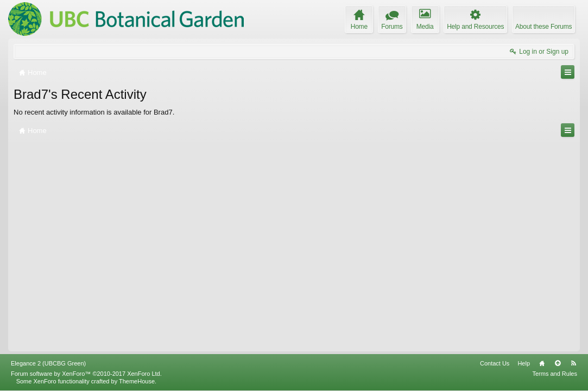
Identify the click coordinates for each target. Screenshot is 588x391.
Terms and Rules (555, 374)
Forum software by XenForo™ (86, 374)
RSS (573, 363)
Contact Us (495, 363)
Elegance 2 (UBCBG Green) (48, 363)
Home (542, 363)
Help (524, 363)
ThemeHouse (137, 381)
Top (558, 363)
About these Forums (543, 27)
